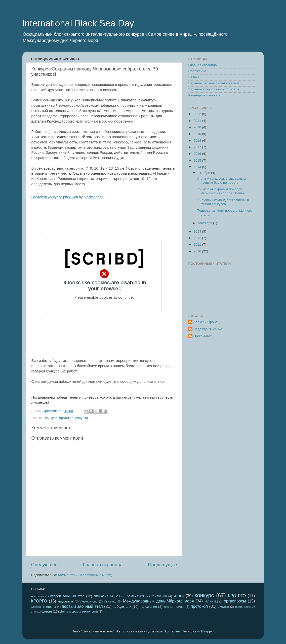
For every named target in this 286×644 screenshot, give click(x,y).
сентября (205, 223)
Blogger (207, 631)
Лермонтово (89, 601)
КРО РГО (237, 596)
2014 (198, 167)
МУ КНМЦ (211, 601)
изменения (159, 596)
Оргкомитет (203, 336)
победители (122, 607)
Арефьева (38, 596)
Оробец (36, 607)
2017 (198, 147)
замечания (135, 596)
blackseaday (94, 197)
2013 (198, 231)
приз (166, 607)
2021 (198, 121)
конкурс (51, 418)
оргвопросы (235, 601)
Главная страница (103, 565)
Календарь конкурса (204, 95)
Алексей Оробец (207, 322)
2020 (198, 127)
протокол (66, 418)
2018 (198, 141)
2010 (198, 251)
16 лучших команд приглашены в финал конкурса (223, 202)
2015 (198, 160)
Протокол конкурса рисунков (55, 197)
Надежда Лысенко (208, 329)
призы (179, 607)
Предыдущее (162, 565)
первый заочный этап (82, 606)
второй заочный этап (67, 596)
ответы (51, 607)
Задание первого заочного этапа (214, 83)
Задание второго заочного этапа (214, 89)
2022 (198, 114)
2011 (198, 244)
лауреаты (65, 601)
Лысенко (110, 601)
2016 (198, 154)
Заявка (194, 77)
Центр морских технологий (79, 612)
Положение (197, 71)
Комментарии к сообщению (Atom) (85, 575)
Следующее (45, 565)
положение (148, 607)
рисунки (82, 418)
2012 (198, 238)
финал (47, 611)
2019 (198, 134)
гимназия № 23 (107, 596)
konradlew (173, 631)
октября (204, 173)
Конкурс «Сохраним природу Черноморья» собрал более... (222, 191)
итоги (179, 596)
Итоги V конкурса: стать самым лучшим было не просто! (221, 181)
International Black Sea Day (78, 23)
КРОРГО (39, 601)
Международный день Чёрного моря (158, 601)
